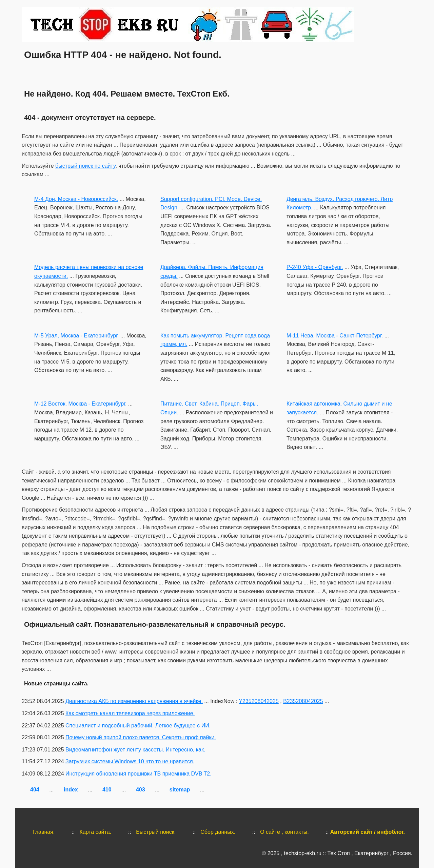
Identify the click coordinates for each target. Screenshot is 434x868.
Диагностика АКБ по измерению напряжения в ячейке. (134, 701)
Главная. (44, 832)
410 (107, 790)
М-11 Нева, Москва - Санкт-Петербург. (335, 336)
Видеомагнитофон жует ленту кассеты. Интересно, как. (135, 750)
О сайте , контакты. (284, 832)
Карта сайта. (95, 832)
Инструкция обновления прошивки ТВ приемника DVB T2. (139, 774)
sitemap (180, 790)
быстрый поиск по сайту (85, 166)
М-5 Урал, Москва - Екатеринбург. (76, 336)
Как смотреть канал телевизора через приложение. (130, 713)
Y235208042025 (259, 701)
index (71, 790)
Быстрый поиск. (156, 832)
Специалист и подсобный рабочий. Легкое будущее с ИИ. (138, 726)
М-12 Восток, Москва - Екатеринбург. (80, 404)
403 (141, 790)
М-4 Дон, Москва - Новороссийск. (76, 199)
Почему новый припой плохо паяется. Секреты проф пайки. (141, 737)
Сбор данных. (218, 832)
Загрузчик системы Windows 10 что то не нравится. (130, 761)
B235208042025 (303, 701)
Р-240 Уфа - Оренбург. (315, 267)
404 (35, 790)
